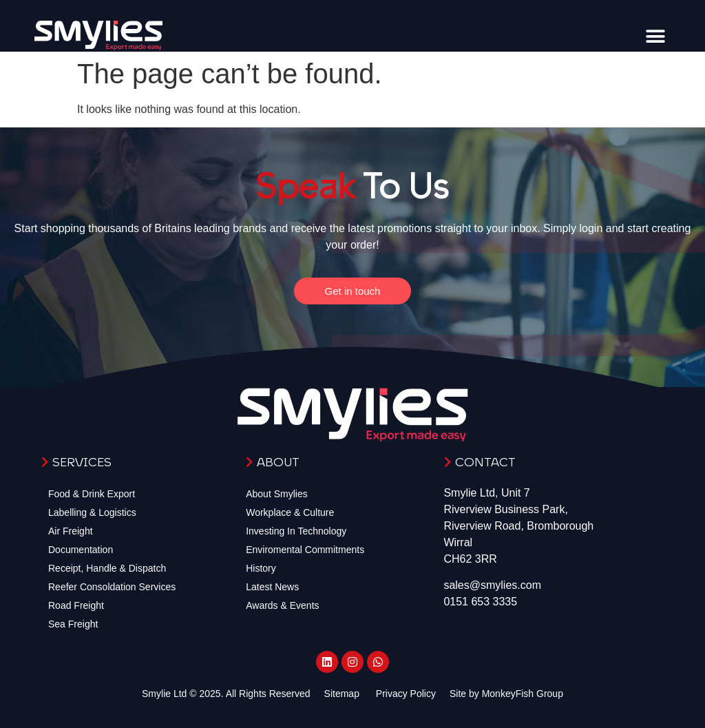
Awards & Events (282, 605)
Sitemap (342, 694)
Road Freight (76, 605)
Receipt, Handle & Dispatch (107, 568)
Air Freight (71, 531)
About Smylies (276, 494)
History (261, 568)
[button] (655, 36)
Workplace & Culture (290, 512)
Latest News (272, 587)
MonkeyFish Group (523, 694)
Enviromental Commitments (305, 550)
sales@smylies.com (492, 585)
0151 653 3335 (480, 602)
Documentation (81, 550)
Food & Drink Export (92, 494)
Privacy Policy (406, 694)
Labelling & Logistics (92, 512)
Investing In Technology (296, 531)
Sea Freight (73, 624)
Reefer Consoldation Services (112, 587)
